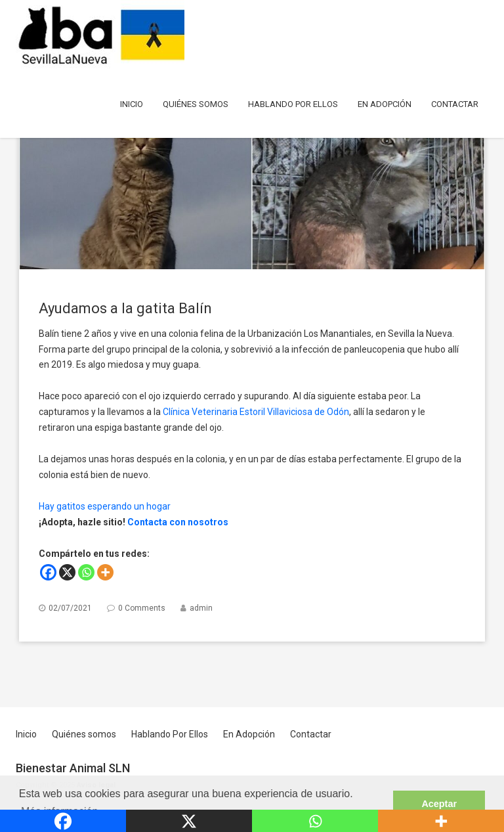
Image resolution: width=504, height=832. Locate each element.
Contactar (455, 104)
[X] (67, 572)
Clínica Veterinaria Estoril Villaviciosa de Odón (256, 412)
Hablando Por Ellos (293, 104)
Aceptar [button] (439, 804)
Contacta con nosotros (178, 522)
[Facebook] (48, 572)
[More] (105, 572)
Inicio (132, 104)
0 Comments (142, 608)
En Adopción (385, 104)
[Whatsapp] (86, 572)
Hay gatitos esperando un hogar (105, 506)
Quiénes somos (196, 104)
